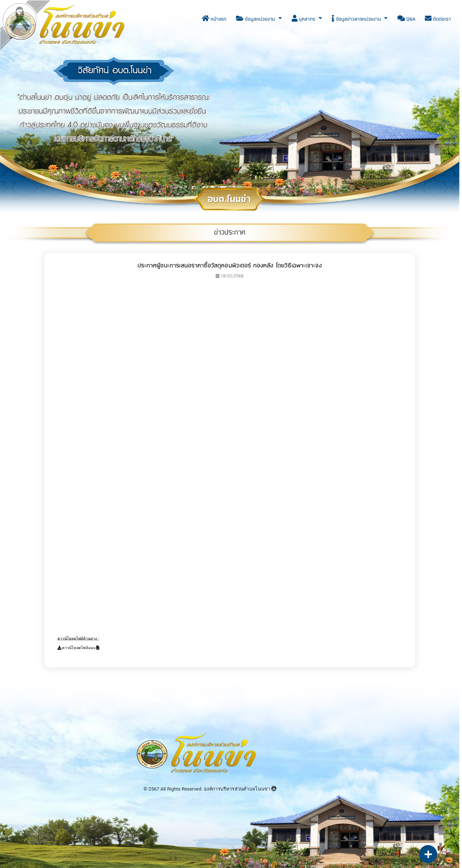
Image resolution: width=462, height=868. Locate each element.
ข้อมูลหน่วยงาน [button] (256, 19)
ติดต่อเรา (438, 19)
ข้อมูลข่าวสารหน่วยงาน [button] (357, 19)
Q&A (406, 19)
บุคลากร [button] (304, 19)
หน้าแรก (214, 19)
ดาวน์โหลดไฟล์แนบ (79, 648)
